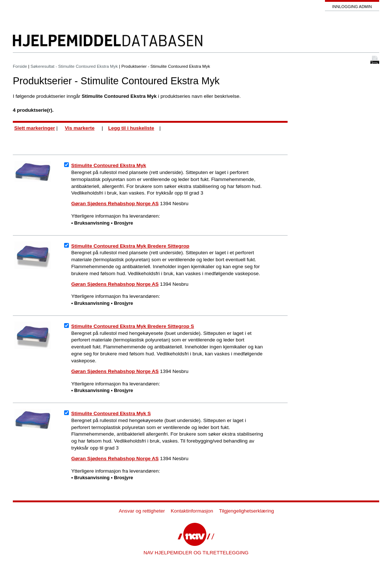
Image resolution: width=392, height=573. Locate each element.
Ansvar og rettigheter (142, 511)
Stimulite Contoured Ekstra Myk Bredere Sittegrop (130, 246)
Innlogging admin (352, 7)
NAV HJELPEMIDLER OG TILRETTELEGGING (196, 553)
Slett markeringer (35, 128)
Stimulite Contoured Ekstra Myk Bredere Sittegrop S (132, 326)
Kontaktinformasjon (192, 511)
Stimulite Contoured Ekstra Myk (109, 165)
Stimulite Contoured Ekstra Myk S (111, 413)
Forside (20, 66)
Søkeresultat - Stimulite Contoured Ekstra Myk (74, 66)
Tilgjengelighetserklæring (247, 511)
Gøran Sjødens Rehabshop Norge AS (115, 204)
